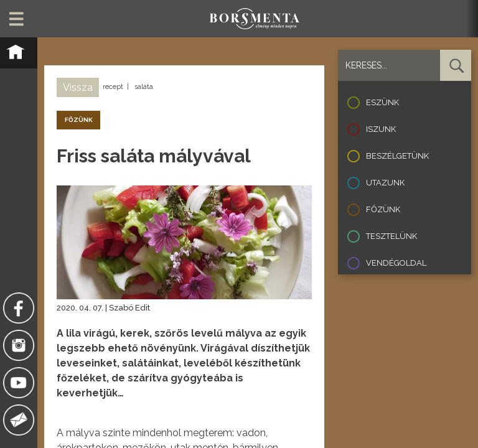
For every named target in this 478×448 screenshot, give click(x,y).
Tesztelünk (391, 236)
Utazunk (385, 183)
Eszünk (382, 102)
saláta (144, 87)
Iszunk (381, 129)
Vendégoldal (396, 263)
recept (113, 87)
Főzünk (383, 209)
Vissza (78, 87)
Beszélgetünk (397, 156)
